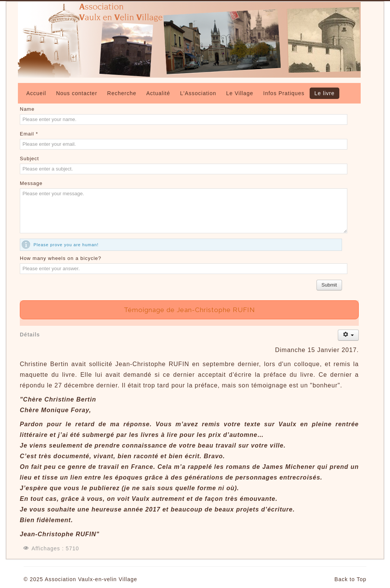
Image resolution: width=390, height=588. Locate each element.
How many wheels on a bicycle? (61, 258)
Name (27, 109)
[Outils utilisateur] (348, 335)
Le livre (324, 93)
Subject (29, 159)
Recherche (122, 93)
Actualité (158, 93)
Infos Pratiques (284, 93)
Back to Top (350, 579)
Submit (329, 285)
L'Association (198, 93)
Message (31, 183)
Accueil (36, 93)
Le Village (240, 93)
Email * (29, 134)
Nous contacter (77, 93)
